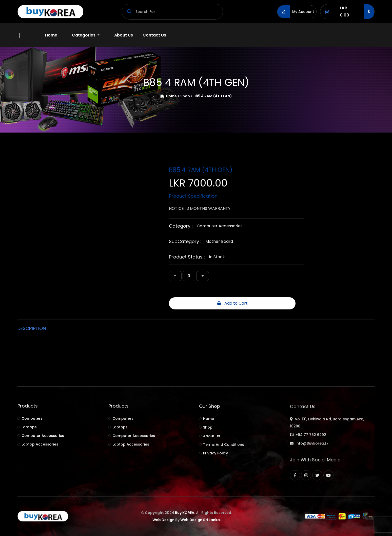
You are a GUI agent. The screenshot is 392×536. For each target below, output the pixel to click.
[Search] (172, 12)
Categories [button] (84, 35)
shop (186, 96)
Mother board (219, 241)
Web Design (163, 520)
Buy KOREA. (185, 513)
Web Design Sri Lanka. (201, 520)
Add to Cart (232, 303)
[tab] (34, 328)
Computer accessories (220, 226)
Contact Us (154, 35)
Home (51, 35)
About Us (124, 35)
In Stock (217, 257)
